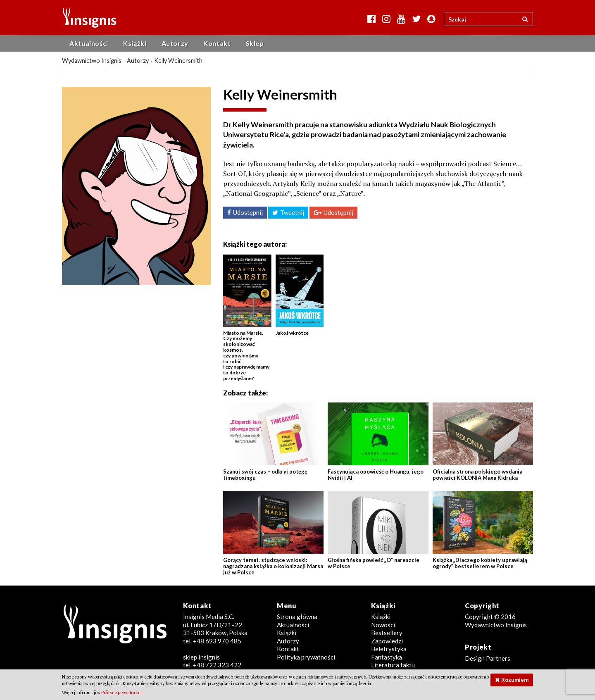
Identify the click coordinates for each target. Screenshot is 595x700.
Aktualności (89, 43)
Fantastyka (387, 657)
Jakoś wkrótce (292, 333)
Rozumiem (515, 680)
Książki (135, 43)
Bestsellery (387, 633)
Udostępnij (248, 212)
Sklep (255, 43)
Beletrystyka (389, 649)
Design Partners (488, 658)
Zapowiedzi (387, 641)
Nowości (383, 625)
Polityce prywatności (121, 693)
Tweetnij (292, 212)
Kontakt (217, 43)
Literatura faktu (393, 665)
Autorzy (175, 43)
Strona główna (297, 617)
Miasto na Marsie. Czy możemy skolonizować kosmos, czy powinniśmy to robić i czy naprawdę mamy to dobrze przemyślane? (246, 356)
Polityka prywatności (306, 657)
